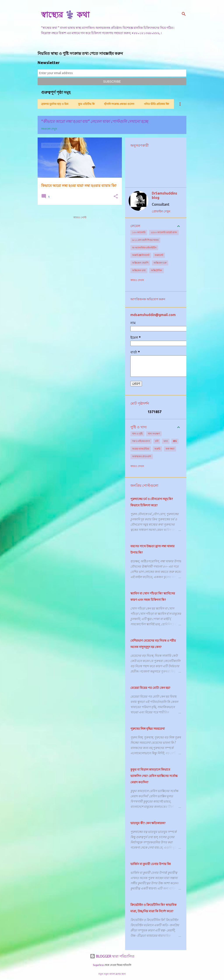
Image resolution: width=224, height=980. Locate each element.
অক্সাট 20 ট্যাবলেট (141, 255)
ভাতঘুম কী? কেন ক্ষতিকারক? (148, 823)
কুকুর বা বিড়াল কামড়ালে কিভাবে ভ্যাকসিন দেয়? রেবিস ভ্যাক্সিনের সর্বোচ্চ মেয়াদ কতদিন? (154, 776)
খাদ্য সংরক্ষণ (154, 434)
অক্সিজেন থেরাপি (140, 263)
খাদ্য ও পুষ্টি (137, 434)
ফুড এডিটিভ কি (86, 104)
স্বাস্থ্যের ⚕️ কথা (65, 15)
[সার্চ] (184, 14)
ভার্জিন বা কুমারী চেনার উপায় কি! (151, 864)
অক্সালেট (159, 255)
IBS (175, 441)
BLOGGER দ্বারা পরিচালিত (112, 956)
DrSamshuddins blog (164, 195)
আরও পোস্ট (80, 217)
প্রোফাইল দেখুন (161, 211)
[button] (116, 197)
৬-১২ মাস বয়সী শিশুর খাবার (145, 240)
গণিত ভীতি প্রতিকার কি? (157, 104)
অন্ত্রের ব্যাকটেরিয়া (141, 449)
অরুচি (157, 449)
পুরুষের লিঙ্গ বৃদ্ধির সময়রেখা (148, 729)
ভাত (166, 441)
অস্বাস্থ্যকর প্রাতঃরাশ (142, 456)
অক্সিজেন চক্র (160, 263)
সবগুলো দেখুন (49, 129)
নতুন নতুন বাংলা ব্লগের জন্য (112, 974)
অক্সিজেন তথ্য (139, 270)
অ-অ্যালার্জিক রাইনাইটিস (144, 248)
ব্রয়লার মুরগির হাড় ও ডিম (55, 104)
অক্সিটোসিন (157, 270)
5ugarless (98, 965)
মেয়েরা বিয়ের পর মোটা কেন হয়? (150, 688)
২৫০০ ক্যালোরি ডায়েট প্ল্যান (164, 232)
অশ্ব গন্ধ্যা (170, 449)
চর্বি (157, 441)
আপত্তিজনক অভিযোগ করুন (148, 299)
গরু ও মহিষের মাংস (141, 441)
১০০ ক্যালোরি (139, 232)
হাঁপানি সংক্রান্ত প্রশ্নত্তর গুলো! (119, 104)
